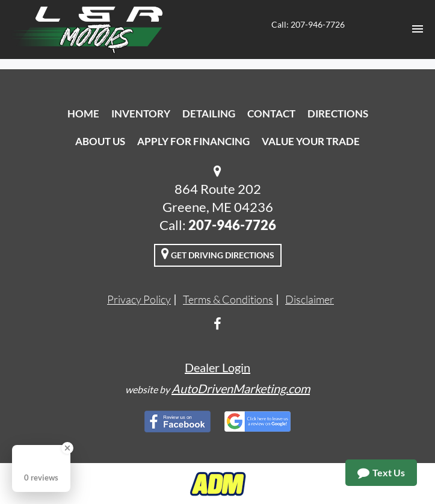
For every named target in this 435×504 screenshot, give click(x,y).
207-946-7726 (232, 225)
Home (83, 114)
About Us (100, 141)
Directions (338, 114)
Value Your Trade (311, 141)
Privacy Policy (139, 299)
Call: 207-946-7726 (308, 24)
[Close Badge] (67, 448)
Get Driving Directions (218, 254)
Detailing (209, 114)
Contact (271, 114)
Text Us (381, 473)
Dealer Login (217, 367)
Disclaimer (310, 299)
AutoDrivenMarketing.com (241, 388)
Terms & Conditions (228, 299)
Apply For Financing (193, 141)
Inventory (141, 114)
